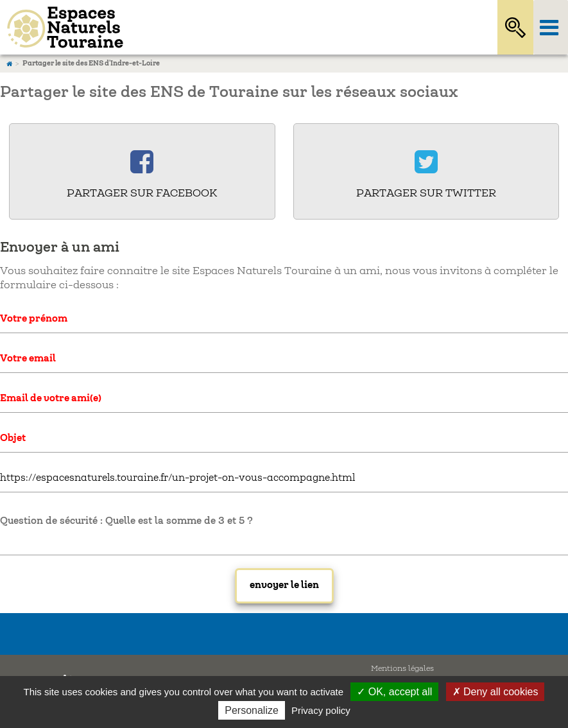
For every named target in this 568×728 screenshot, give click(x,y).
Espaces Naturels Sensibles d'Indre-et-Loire (234, 27)
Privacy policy (321, 710)
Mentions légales (402, 669)
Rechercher (515, 27)
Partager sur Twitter (426, 194)
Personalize (252, 710)
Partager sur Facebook (142, 194)
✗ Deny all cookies (495, 692)
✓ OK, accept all (394, 692)
